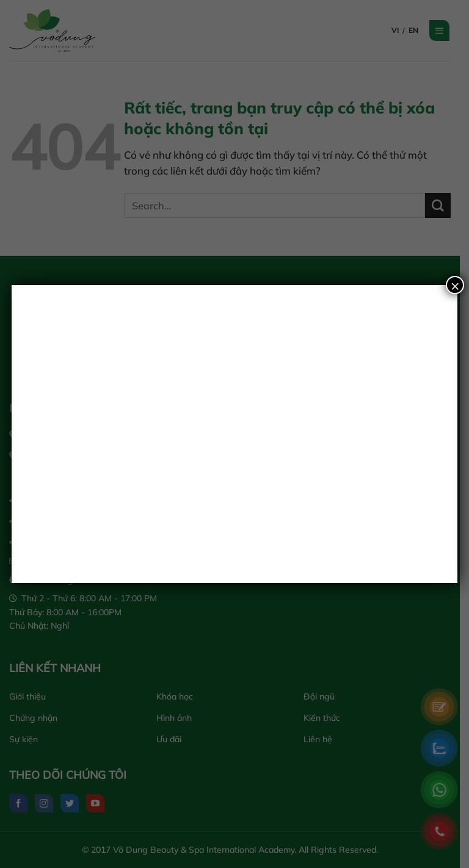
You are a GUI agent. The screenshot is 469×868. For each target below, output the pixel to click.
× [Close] (455, 285)
